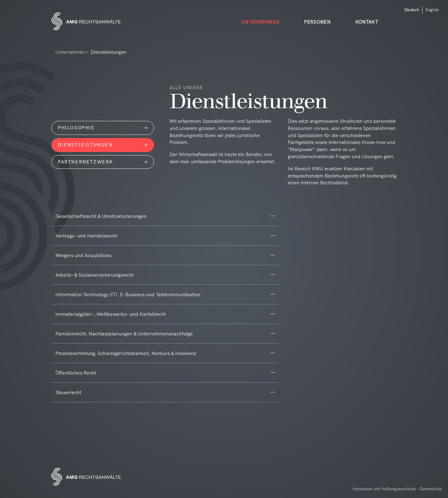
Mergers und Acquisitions (83, 255)
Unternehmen (70, 52)
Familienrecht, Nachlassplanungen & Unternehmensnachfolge (124, 334)
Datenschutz (431, 489)
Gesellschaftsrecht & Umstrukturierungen (101, 216)
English (432, 10)
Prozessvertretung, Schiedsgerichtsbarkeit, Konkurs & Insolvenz (126, 353)
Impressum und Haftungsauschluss (384, 489)
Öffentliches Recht (76, 373)
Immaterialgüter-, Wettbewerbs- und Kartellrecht (111, 314)
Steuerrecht (68, 392)
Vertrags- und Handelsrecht (86, 236)
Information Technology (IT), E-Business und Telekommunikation (128, 294)
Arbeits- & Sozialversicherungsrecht (95, 275)
